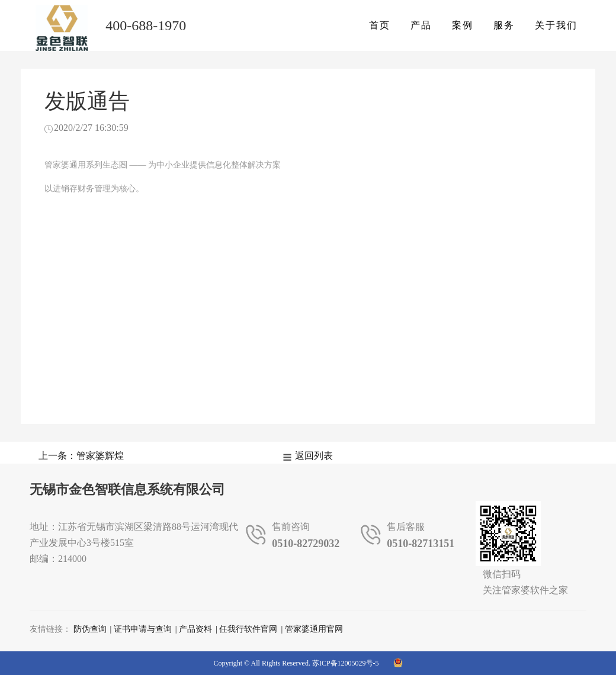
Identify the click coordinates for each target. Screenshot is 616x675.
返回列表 (314, 456)
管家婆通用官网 (314, 629)
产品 (421, 25)
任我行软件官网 (248, 629)
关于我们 (556, 25)
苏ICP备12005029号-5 (346, 663)
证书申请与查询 (143, 629)
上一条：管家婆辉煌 (81, 456)
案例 (463, 25)
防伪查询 (90, 629)
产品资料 (195, 629)
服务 (504, 25)
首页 (380, 25)
